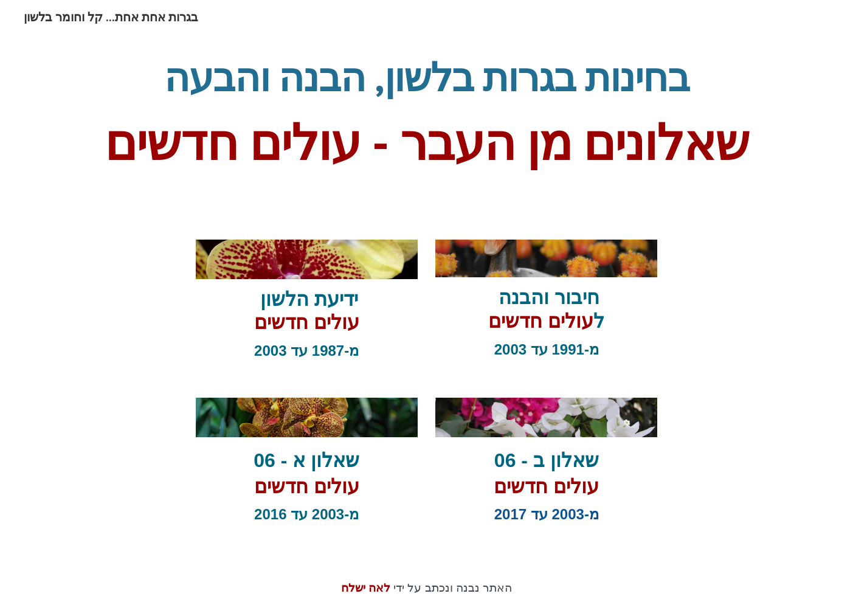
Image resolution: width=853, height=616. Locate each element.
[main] (426, 121)
